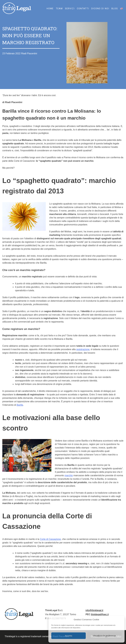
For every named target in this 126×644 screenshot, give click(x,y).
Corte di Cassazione (50, 539)
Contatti (83, 9)
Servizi (70, 9)
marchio (69, 475)
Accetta (69, 636)
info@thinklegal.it (94, 610)
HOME (50, 9)
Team (59, 9)
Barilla (20, 405)
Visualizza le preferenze (104, 636)
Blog (115, 9)
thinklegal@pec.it (100, 614)
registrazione (83, 349)
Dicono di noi (100, 9)
